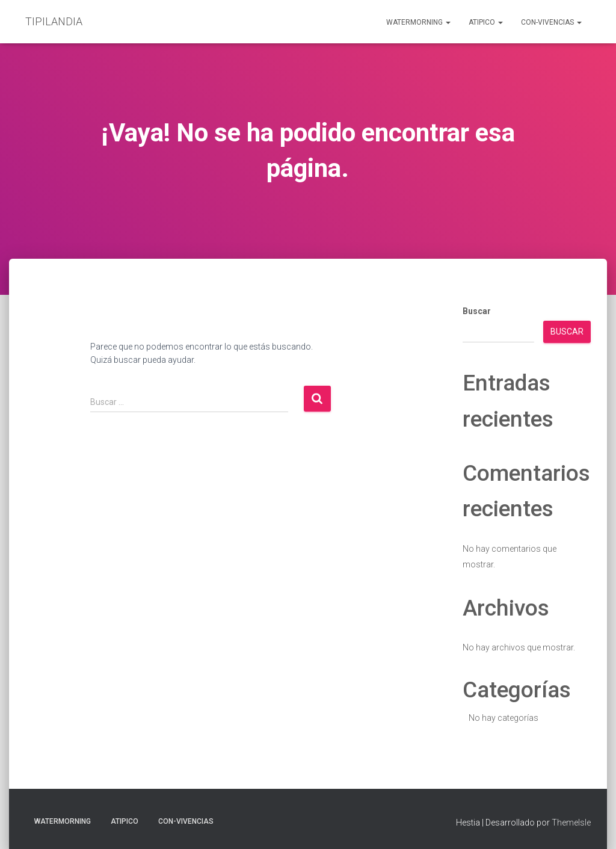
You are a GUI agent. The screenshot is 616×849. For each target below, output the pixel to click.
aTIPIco (486, 22)
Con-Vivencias (551, 22)
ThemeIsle (571, 823)
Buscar (477, 311)
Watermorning (418, 22)
